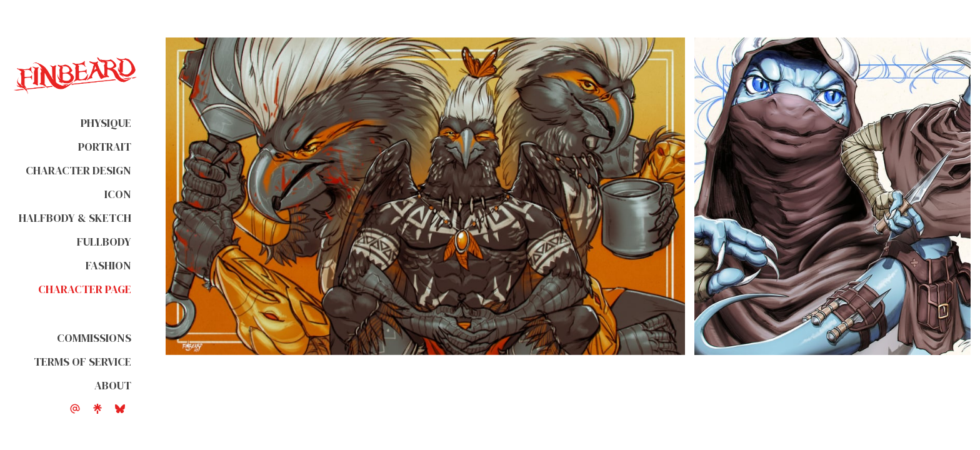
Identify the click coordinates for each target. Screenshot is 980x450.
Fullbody (104, 242)
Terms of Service (82, 362)
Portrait (105, 147)
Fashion (108, 265)
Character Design (78, 170)
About (113, 385)
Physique (106, 123)
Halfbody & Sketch (75, 218)
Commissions (94, 338)
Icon (118, 194)
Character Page (85, 289)
